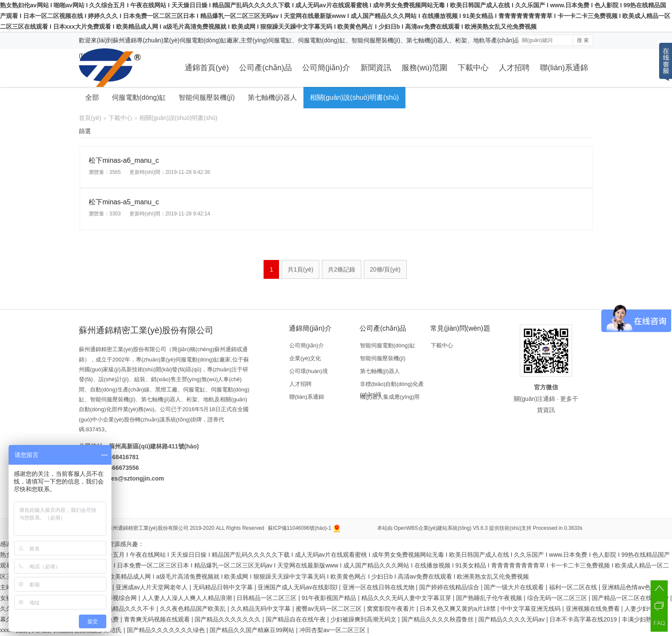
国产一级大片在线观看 (515, 587)
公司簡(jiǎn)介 (326, 68)
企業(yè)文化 (305, 358)
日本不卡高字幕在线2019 (584, 619)
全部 (92, 97)
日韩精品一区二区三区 (267, 598)
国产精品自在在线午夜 (297, 619)
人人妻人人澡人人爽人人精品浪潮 (188, 598)
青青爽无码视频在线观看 (158, 619)
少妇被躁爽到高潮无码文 (364, 619)
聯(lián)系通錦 (564, 68)
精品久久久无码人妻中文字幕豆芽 (407, 598)
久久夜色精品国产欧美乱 (194, 609)
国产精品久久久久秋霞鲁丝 (438, 619)
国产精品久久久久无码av (512, 619)
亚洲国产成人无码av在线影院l (298, 587)
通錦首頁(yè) (207, 68)
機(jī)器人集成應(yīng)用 (390, 397)
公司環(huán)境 (309, 371)
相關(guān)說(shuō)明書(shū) (354, 97)
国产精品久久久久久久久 (228, 619)
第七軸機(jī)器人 (272, 97)
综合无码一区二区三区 (558, 598)
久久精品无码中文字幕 (261, 609)
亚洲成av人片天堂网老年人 (153, 587)
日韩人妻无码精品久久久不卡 (117, 609)
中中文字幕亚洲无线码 (531, 609)
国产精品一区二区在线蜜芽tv (631, 598)
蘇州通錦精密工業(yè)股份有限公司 (148, 528)
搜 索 (583, 40)
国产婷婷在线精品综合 (450, 587)
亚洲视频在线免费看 (594, 609)
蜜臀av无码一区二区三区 (330, 609)
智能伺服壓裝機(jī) (207, 97)
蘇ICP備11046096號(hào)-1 (300, 528)
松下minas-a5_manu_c (124, 202)
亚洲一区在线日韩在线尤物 (379, 587)
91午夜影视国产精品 (330, 598)
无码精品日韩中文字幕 (224, 587)
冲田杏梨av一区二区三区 (333, 630)
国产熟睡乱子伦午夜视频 (490, 598)
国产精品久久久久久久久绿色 (167, 630)
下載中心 (473, 68)
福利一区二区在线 (574, 587)
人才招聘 (514, 68)
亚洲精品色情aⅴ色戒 (630, 587)
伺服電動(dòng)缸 (139, 97)
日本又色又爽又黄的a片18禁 (458, 609)
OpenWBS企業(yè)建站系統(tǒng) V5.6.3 (441, 528)
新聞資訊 (376, 68)
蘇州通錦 (125, 40)
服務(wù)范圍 (424, 68)
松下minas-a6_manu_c (124, 160)
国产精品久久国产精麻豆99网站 (253, 630)
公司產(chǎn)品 (265, 68)
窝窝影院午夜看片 (392, 609)
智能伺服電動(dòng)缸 (388, 345)
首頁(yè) (90, 118)
